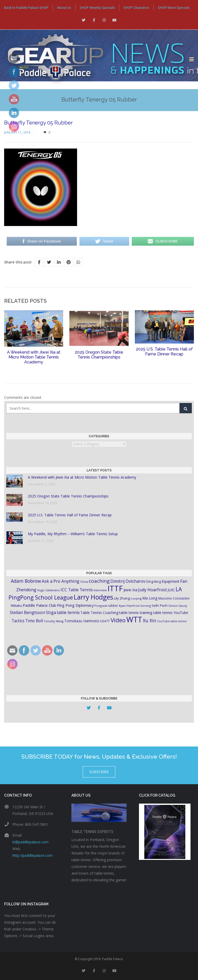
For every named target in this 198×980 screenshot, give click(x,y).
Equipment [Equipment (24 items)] (171, 581)
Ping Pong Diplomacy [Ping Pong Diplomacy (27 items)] (75, 605)
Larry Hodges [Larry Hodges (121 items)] (93, 597)
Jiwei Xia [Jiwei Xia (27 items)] (130, 590)
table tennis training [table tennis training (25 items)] (136, 613)
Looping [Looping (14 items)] (136, 598)
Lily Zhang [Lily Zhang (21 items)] (122, 598)
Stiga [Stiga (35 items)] (51, 612)
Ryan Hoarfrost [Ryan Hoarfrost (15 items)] (129, 606)
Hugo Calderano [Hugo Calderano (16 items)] (48, 590)
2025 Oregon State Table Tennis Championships (99, 355)
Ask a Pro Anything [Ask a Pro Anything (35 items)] (61, 581)
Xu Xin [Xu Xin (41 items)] (150, 620)
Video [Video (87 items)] (118, 620)
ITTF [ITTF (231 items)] (115, 588)
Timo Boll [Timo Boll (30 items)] (34, 621)
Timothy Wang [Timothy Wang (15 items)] (53, 621)
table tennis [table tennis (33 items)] (68, 612)
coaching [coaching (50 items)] (99, 581)
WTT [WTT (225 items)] (134, 619)
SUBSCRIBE (99, 772)
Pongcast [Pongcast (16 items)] (101, 606)
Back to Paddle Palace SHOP (26, 7)
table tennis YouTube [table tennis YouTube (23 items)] (171, 613)
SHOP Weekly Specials (97, 7)
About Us (64, 7)
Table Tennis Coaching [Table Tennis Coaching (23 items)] (99, 613)
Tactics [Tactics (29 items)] (18, 621)
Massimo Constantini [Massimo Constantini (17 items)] (174, 598)
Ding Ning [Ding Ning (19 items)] (154, 582)
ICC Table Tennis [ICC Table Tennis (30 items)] (77, 590)
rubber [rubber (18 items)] (113, 606)
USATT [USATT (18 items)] (105, 621)
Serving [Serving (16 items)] (146, 606)
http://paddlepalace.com (32, 855)
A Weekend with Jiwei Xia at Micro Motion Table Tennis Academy (34, 357)
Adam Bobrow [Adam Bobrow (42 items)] (26, 581)
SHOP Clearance (136, 7)
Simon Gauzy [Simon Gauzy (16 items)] (178, 606)
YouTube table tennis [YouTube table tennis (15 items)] (172, 621)
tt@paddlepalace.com (30, 842)
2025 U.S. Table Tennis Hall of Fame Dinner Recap (164, 352)
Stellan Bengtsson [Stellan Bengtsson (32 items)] (27, 612)
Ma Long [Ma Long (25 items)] (150, 598)
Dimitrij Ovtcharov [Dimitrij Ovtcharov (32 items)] (128, 581)
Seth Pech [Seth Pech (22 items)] (160, 605)
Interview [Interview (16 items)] (100, 590)
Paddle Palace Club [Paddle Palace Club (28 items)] (39, 605)
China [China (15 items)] (84, 582)
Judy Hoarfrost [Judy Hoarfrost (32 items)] (152, 590)
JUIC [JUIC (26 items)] (171, 590)
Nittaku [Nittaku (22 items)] (16, 605)
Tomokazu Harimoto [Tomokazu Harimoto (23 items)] (82, 621)
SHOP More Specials (174, 7)
